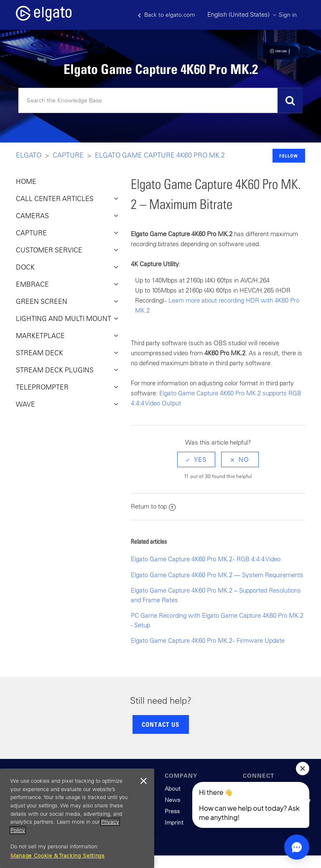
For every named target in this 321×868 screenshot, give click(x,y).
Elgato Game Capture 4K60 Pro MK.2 (160, 155)
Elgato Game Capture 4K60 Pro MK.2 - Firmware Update (208, 640)
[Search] (160, 101)
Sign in (288, 15)
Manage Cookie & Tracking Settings (58, 856)
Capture (68, 155)
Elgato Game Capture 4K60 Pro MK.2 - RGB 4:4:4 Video (206, 559)
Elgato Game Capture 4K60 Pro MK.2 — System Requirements (217, 575)
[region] (77, 818)
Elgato (29, 155)
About (173, 789)
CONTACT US (160, 724)
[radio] (196, 459)
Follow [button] (289, 156)
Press (172, 811)
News (172, 800)
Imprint (174, 822)
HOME (26, 181)
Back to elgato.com (166, 15)
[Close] (144, 781)
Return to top (153, 506)
